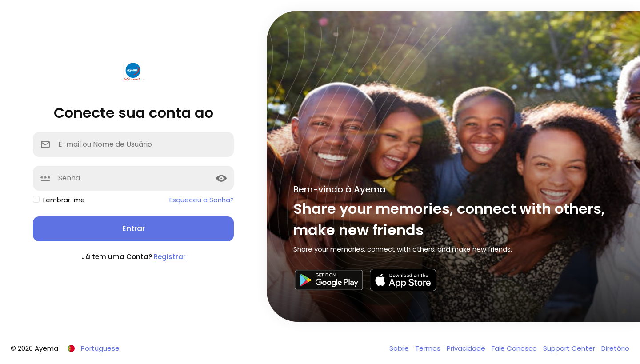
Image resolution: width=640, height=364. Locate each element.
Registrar (170, 257)
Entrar (134, 228)
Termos (429, 348)
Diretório (615, 348)
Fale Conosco (515, 348)
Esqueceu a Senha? (202, 200)
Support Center (570, 348)
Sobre (400, 348)
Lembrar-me (64, 200)
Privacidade (467, 348)
